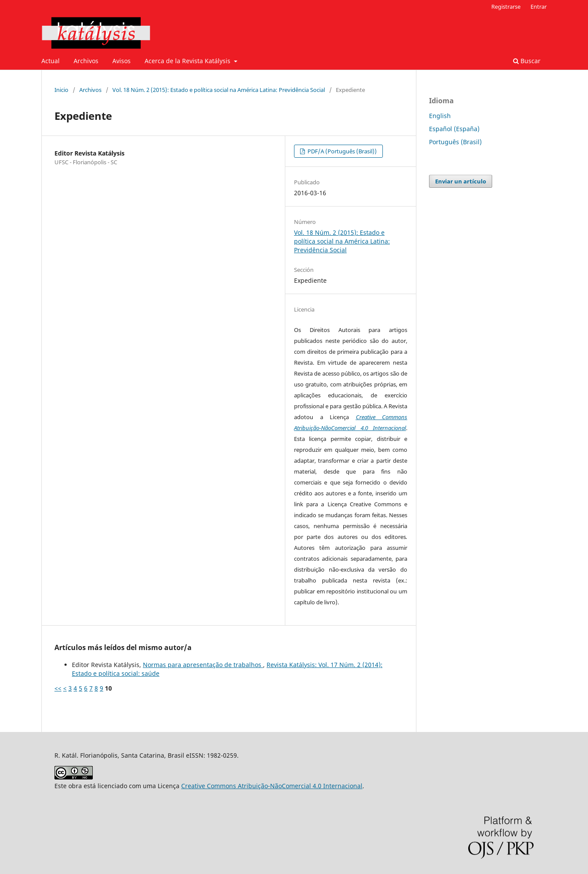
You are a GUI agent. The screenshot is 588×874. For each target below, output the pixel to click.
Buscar (527, 61)
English (440, 116)
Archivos (86, 61)
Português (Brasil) (455, 142)
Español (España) (454, 129)
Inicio (61, 90)
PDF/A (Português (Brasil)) (341, 151)
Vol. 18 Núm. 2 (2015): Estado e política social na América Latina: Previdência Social (219, 90)
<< (58, 688)
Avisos (122, 61)
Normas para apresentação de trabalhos (203, 665)
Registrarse (506, 7)
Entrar (539, 7)
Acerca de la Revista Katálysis (188, 61)
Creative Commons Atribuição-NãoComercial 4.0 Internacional (272, 786)
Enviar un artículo (461, 181)
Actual (51, 61)
